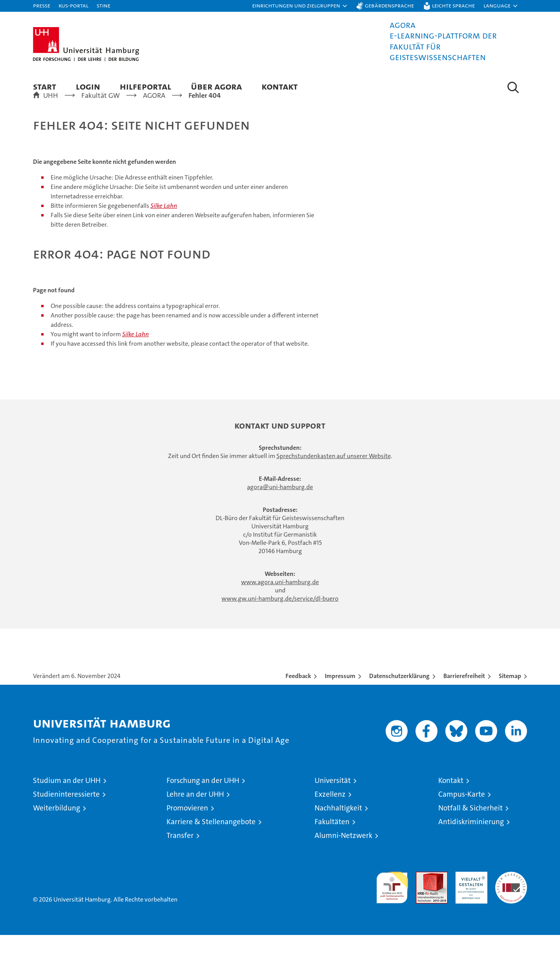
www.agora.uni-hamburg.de (280, 602)
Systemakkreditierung (511, 896)
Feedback (298, 696)
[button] (300, 6)
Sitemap (510, 696)
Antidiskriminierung (471, 842)
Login (88, 86)
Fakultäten (332, 842)
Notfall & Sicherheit (470, 828)
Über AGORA (216, 86)
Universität (333, 800)
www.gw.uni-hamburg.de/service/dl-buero (280, 619)
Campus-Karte (462, 814)
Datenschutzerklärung (399, 696)
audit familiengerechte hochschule (392, 904)
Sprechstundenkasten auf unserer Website (334, 476)
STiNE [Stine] (103, 5)
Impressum (340, 696)
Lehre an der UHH (195, 814)
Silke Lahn (164, 226)
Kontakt (280, 86)
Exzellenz (330, 814)
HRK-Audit (469, 896)
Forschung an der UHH (203, 800)
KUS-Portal (73, 5)
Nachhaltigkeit (338, 828)
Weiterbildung (57, 828)
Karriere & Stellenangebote (211, 842)
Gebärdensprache (389, 5)
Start (45, 86)
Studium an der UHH (67, 800)
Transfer (180, 855)
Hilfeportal (145, 86)
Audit (423, 896)
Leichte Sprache (453, 5)
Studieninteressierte (66, 814)
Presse (42, 5)
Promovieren (187, 828)
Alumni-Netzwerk (343, 855)
